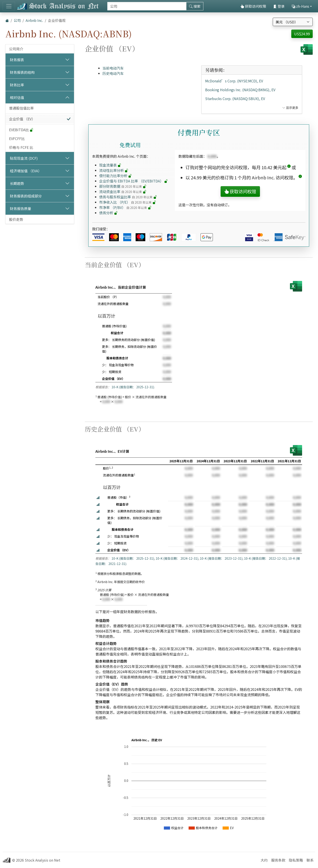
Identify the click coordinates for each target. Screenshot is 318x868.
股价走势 (16, 219)
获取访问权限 (253, 6)
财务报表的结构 (22, 72)
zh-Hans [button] (300, 6)
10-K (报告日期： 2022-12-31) (265, 558)
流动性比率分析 (114, 170)
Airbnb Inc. (34, 20)
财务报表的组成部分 (26, 196)
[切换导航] (9, 6)
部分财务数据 (123, 186)
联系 (310, 860)
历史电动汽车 (113, 73)
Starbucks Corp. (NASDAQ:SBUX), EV (235, 99)
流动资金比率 (123, 191)
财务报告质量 (21, 208)
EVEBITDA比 (21, 130)
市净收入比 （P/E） (128, 202)
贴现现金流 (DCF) (24, 158)
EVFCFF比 (17, 138)
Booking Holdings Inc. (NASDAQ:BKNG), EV (240, 90)
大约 (264, 860)
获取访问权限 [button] (240, 191)
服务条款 (278, 860)
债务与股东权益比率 (128, 197)
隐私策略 (296, 860)
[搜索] (147, 6)
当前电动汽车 (113, 68)
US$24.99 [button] (302, 34)
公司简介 (16, 49)
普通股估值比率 (21, 108)
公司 (17, 20)
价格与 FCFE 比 (21, 147)
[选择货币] (293, 22)
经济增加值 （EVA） (26, 171)
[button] (289, 167)
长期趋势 (17, 183)
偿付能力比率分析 (115, 176)
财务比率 (17, 85)
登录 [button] (279, 6)
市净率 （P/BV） (125, 207)
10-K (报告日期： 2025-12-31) (133, 387)
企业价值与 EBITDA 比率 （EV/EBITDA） (133, 181)
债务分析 (108, 213)
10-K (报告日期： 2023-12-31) (221, 558)
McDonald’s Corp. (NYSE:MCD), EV (234, 81)
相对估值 (17, 97)
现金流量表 (110, 165)
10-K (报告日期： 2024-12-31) (177, 558)
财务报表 (17, 60)
